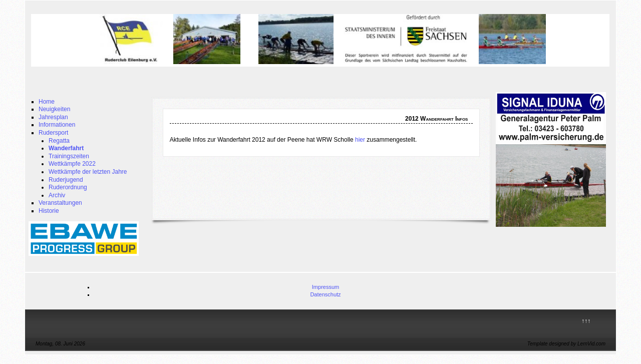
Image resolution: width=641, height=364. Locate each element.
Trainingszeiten (69, 156)
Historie (49, 211)
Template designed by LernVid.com (566, 344)
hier (360, 140)
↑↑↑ (586, 321)
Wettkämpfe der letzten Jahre (88, 172)
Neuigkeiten (54, 109)
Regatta (59, 141)
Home (47, 102)
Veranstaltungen (60, 203)
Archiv (57, 195)
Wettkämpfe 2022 (72, 164)
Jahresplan (53, 117)
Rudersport (53, 133)
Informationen (57, 125)
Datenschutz (325, 294)
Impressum (326, 287)
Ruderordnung (68, 187)
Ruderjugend (66, 180)
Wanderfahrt (66, 148)
